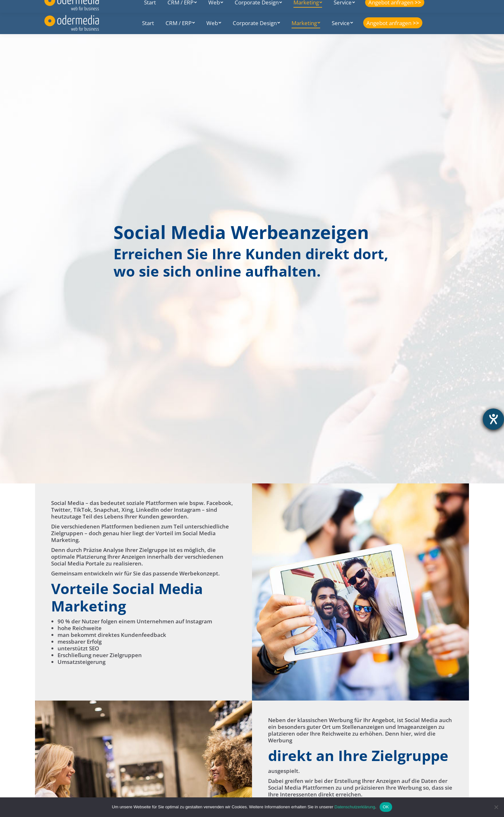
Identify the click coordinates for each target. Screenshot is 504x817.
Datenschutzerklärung (355, 807)
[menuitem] (148, 23)
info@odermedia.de (219, 6)
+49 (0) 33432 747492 (163, 6)
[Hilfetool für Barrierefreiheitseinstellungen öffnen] (493, 419)
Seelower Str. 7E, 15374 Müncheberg (89, 6)
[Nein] (496, 807)
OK (386, 807)
